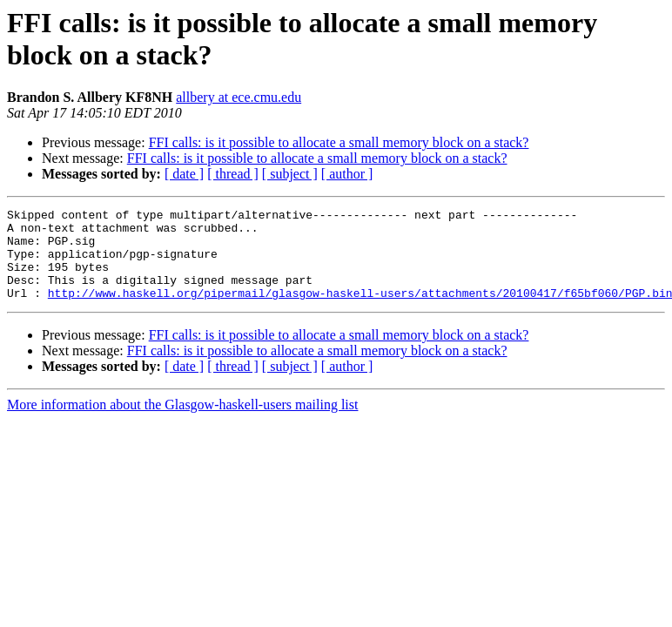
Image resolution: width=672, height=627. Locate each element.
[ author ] (347, 174)
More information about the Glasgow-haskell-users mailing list (182, 423)
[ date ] (184, 174)
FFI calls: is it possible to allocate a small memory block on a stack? (339, 142)
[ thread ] (233, 174)
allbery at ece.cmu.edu (239, 97)
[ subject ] (290, 174)
